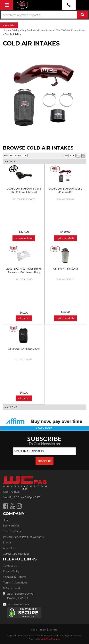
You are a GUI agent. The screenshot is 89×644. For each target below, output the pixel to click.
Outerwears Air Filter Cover (24, 349)
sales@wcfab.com (18, 604)
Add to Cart (24, 318)
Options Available (24, 238)
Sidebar (12, 25)
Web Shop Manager (50, 639)
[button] (44, 15)
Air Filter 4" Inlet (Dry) (65, 269)
